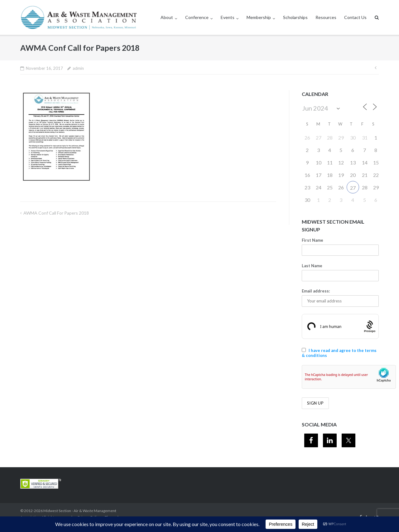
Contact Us (355, 17)
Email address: (316, 291)
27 (353, 188)
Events (228, 17)
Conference (197, 17)
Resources (326, 17)
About (167, 17)
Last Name (312, 266)
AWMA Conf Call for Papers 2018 (56, 213)
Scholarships (295, 17)
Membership (259, 17)
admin (78, 68)
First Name (312, 240)
